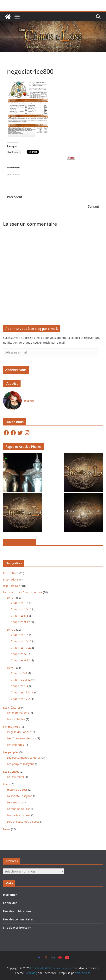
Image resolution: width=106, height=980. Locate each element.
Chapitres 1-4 (20, 603)
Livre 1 (11, 597)
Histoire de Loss (17, 790)
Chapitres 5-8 (20, 616)
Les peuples (11, 752)
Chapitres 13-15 (21, 609)
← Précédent (13, 197)
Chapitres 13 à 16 (22, 692)
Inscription (10, 895)
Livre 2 (11, 630)
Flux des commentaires (18, 919)
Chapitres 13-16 (21, 641)
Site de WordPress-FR (17, 928)
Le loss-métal (16, 777)
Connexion (10, 903)
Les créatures (12, 707)
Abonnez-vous (16, 370)
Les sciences (11, 772)
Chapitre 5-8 (19, 673)
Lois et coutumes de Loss (23, 822)
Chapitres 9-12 (20, 622)
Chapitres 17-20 (21, 648)
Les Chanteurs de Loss (22, 738)
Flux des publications (17, 911)
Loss (6, 784)
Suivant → (95, 206)
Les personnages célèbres (24, 758)
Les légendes (15, 745)
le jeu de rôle (12, 586)
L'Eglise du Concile (19, 732)
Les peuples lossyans (21, 764)
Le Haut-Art (14, 802)
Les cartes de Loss (19, 815)
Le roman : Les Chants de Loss (23, 592)
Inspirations (11, 579)
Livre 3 (11, 668)
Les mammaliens (18, 713)
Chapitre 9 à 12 (21, 680)
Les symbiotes (16, 719)
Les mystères (12, 727)
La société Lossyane (20, 796)
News (7, 829)
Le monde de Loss (19, 809)
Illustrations (11, 573)
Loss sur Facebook (19, 542)
